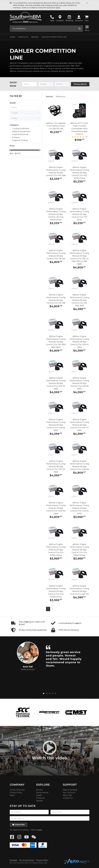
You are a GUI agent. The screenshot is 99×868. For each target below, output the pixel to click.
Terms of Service (17, 790)
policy (40, 830)
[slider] (25, 150)
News (12, 795)
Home (12, 37)
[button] (79, 19)
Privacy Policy (16, 793)
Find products (80, 84)
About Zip (67, 795)
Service (39, 790)
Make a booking (70, 790)
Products (23, 37)
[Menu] (87, 27)
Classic (39, 795)
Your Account (69, 793)
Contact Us (68, 798)
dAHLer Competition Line (54, 37)
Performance (42, 793)
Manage (13, 860)
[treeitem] (23, 129)
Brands (35, 37)
